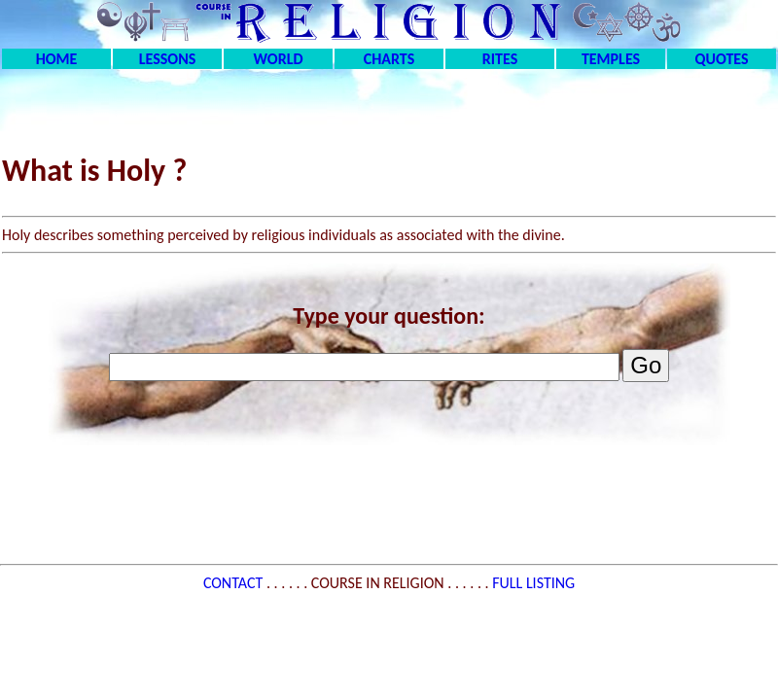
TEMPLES (611, 59)
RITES (500, 59)
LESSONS (167, 59)
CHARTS (389, 59)
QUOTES (721, 59)
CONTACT (235, 583)
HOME (57, 59)
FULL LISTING (533, 583)
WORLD (279, 59)
